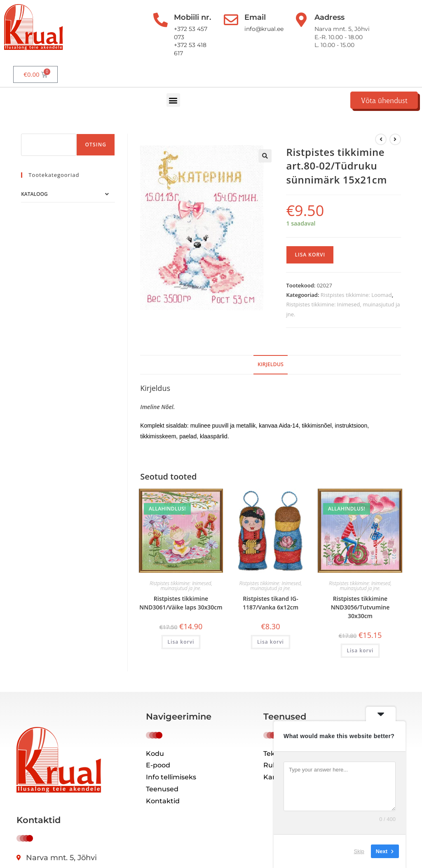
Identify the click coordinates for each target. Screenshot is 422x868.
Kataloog (34, 176)
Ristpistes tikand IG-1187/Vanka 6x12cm (271, 585)
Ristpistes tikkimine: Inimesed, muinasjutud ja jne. (181, 568)
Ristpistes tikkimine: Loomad (356, 277)
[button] (188, 79)
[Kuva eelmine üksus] (381, 122)
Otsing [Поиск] (96, 127)
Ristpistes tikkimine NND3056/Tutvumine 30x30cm (360, 589)
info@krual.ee (252, 29)
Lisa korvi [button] (181, 624)
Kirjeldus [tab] (271, 347)
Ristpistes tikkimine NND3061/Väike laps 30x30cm (181, 585)
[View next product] (395, 122)
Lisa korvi (310, 237)
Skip (359, 851)
